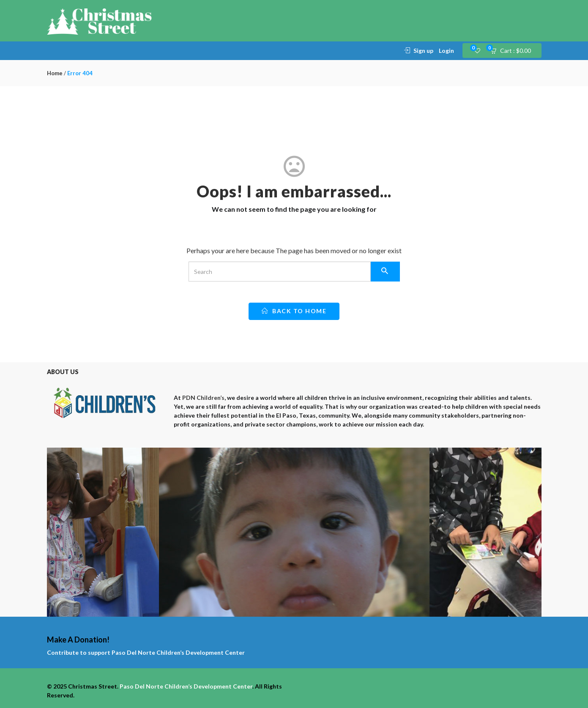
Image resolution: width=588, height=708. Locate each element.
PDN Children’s (203, 398)
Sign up (423, 51)
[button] (513, 51)
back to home (294, 311)
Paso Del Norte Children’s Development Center (178, 652)
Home (55, 73)
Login (446, 51)
